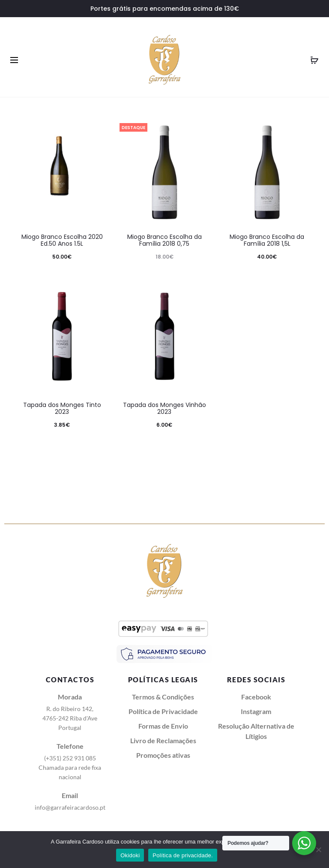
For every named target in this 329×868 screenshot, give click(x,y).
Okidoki (130, 855)
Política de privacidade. (182, 855)
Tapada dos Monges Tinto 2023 (62, 408)
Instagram (256, 711)
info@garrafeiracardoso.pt (70, 807)
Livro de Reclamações (163, 740)
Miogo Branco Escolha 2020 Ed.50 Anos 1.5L (62, 240)
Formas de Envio (163, 726)
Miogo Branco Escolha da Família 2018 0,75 (164, 240)
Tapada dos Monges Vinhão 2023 (164, 408)
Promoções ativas (163, 755)
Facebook (256, 697)
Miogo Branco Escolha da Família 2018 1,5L (267, 240)
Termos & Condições (163, 697)
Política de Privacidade (163, 711)
